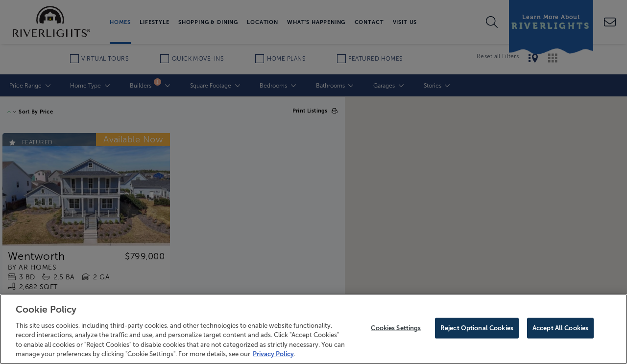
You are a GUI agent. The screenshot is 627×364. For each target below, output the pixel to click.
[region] (313, 329)
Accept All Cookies (560, 328)
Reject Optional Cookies (477, 328)
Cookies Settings (396, 328)
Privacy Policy (273, 354)
